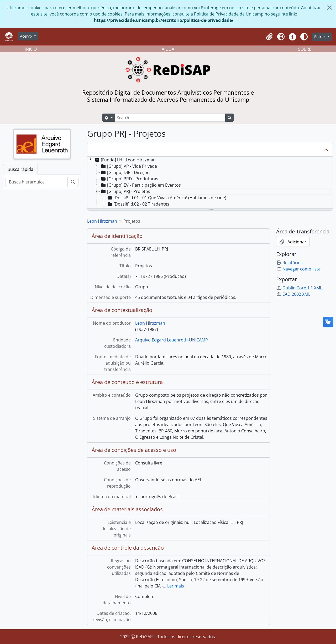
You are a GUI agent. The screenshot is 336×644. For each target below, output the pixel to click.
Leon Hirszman (102, 221)
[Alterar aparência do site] (304, 37)
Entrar (320, 37)
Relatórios (289, 263)
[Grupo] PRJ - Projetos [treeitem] (125, 191)
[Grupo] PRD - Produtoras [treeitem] (129, 179)
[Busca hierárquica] (37, 182)
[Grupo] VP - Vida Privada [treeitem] (129, 166)
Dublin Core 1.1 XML (299, 288)
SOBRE (305, 49)
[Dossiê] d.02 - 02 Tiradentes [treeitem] (138, 204)
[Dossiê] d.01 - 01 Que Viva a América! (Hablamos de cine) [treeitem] (166, 198)
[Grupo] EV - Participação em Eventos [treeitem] (141, 185)
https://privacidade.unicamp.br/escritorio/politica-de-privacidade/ (164, 20)
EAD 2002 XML (293, 294)
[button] (269, 37)
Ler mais (176, 586)
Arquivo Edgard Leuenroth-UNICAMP (172, 340)
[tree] (210, 183)
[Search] (170, 118)
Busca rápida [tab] (20, 169)
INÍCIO (31, 49)
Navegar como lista (298, 269)
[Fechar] (329, 8)
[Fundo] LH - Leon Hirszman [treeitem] (125, 160)
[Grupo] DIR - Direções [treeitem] (126, 172)
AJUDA (168, 49)
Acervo (26, 36)
